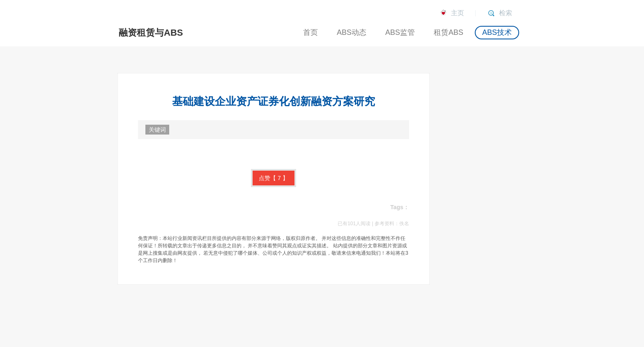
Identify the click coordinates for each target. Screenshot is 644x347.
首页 (310, 32)
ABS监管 (400, 32)
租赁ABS (448, 32)
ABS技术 (497, 32)
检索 (506, 13)
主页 (458, 13)
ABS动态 (352, 32)
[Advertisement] (488, 196)
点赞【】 (274, 178)
